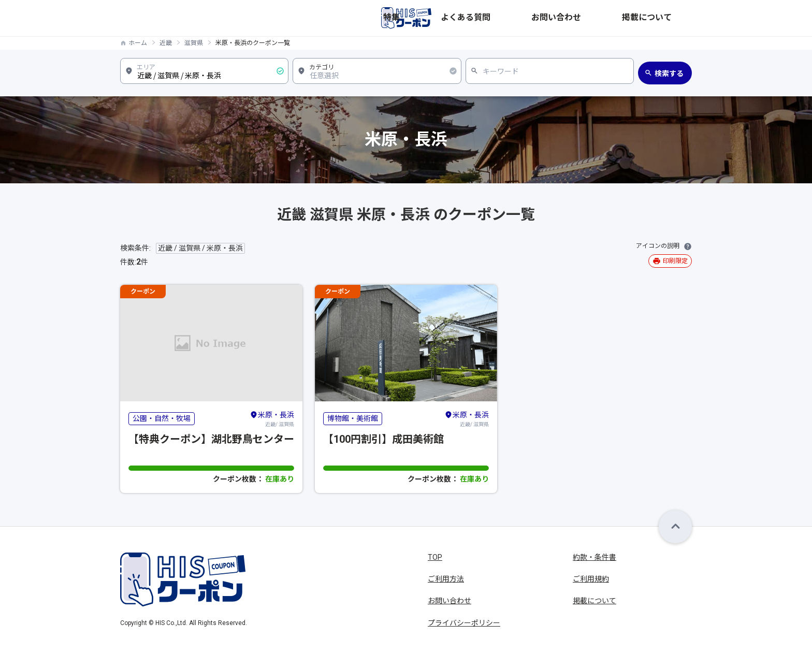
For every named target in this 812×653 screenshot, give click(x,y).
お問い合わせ (614, 18)
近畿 (166, 43)
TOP (435, 557)
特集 (517, 18)
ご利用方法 (446, 579)
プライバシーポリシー (464, 623)
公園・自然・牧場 (162, 418)
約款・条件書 (594, 557)
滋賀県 (194, 43)
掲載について (670, 18)
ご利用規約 (591, 579)
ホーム (138, 43)
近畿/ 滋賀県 (272, 418)
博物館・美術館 (353, 418)
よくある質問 (558, 18)
